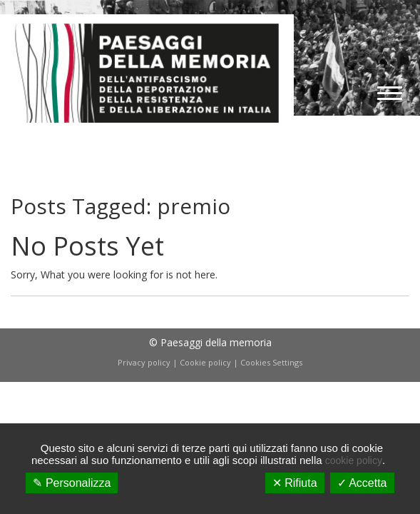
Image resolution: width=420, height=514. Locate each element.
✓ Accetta (362, 483)
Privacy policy (144, 362)
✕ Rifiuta (295, 483)
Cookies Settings (271, 362)
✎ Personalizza (72, 483)
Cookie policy (205, 362)
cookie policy (354, 460)
